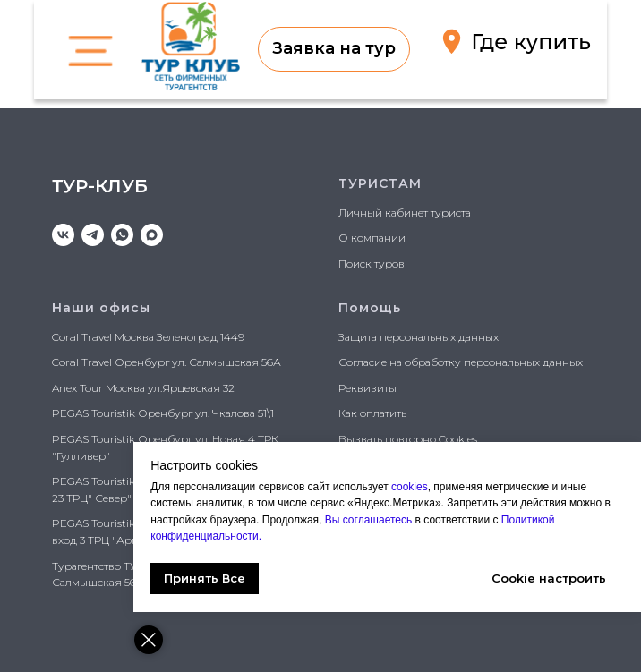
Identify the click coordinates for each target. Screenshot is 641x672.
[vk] (63, 235)
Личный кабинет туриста (405, 213)
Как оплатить (372, 413)
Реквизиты (368, 388)
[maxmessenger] (152, 235)
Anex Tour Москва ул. (107, 388)
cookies (410, 487)
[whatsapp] (122, 235)
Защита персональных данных (419, 337)
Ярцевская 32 (198, 388)
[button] (334, 49)
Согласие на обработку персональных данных (461, 362)
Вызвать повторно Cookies (408, 439)
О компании (372, 238)
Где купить (531, 42)
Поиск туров (372, 264)
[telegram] (93, 235)
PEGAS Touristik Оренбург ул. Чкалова (154, 413)
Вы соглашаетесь (371, 520)
